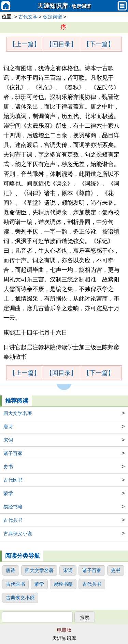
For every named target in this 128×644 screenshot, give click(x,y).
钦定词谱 (81, 6)
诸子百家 (64, 453)
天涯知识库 (53, 6)
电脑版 (64, 630)
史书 (64, 467)
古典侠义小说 (64, 533)
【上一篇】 (25, 44)
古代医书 (64, 480)
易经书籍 (64, 507)
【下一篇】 (99, 44)
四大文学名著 (64, 413)
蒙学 (64, 493)
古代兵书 (64, 520)
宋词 (64, 440)
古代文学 (28, 17)
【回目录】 (61, 44)
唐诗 (64, 427)
